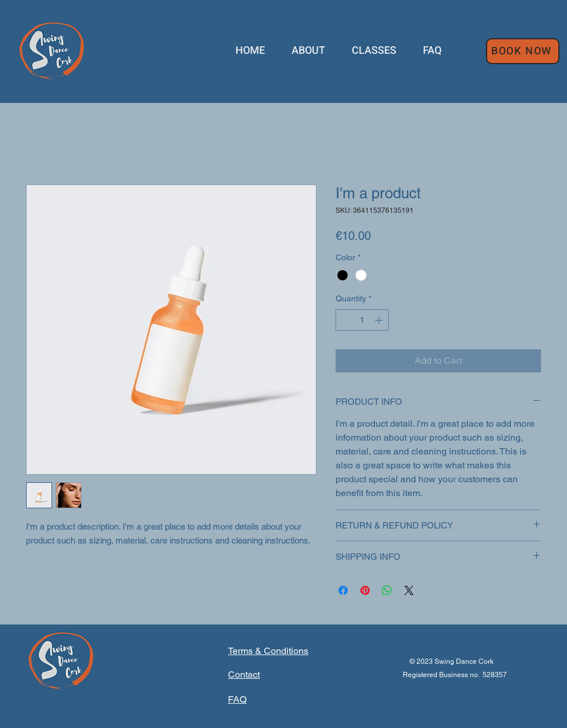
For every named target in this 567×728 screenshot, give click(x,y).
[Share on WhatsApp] (387, 590)
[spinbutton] (362, 320)
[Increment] (380, 320)
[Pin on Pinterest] (365, 590)
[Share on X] (409, 590)
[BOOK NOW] (523, 51)
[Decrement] (345, 320)
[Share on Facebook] (343, 590)
